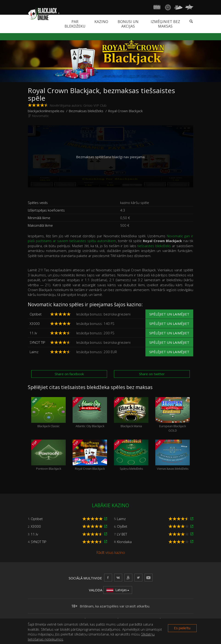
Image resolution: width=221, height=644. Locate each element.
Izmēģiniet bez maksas (165, 24)
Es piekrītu (182, 628)
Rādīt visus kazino (111, 552)
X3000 (35, 323)
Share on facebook (69, 374)
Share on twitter (152, 374)
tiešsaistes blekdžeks (154, 246)
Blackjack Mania (131, 413)
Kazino (101, 22)
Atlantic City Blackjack (90, 413)
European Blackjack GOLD (173, 415)
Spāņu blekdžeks (131, 455)
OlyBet (122, 526)
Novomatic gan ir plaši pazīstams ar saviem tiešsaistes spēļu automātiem (110, 238)
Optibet (36, 314)
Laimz (34, 352)
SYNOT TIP (37, 342)
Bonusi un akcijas (128, 24)
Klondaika (124, 542)
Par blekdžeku (75, 24)
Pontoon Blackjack (48, 455)
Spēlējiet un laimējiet (169, 314)
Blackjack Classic (48, 413)
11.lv (33, 333)
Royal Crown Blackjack (90, 455)
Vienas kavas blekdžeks (173, 455)
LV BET (122, 534)
